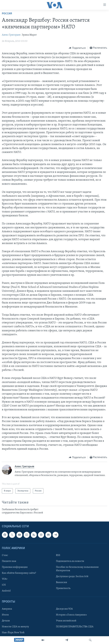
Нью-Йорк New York (13, 633)
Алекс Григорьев (11, 35)
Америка (7, 609)
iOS (4, 585)
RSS (58, 555)
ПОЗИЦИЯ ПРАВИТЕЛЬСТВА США (75, 627)
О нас (5, 555)
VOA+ (5, 579)
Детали (6, 621)
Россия (7, 14)
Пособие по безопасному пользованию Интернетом (77, 569)
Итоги (5, 615)
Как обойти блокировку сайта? (19, 573)
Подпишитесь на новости (70, 561)
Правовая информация (15, 567)
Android (6, 591)
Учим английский (66, 621)
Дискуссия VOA (64, 609)
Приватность (63, 588)
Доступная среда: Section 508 (72, 577)
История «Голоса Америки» (71, 615)
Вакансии (62, 582)
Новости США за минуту (15, 627)
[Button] (77, 48)
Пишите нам (9, 561)
